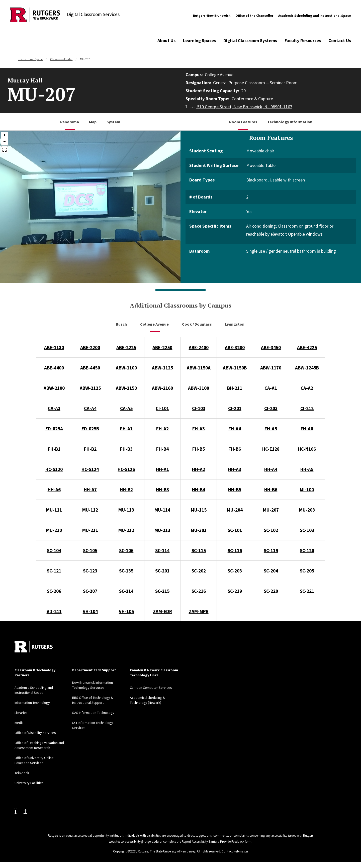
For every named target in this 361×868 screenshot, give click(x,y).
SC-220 (271, 591)
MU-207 (271, 510)
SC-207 (90, 591)
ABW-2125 (90, 388)
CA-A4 (90, 408)
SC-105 (90, 550)
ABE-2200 (90, 347)
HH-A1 (162, 469)
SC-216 (199, 591)
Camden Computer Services (151, 688)
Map (93, 122)
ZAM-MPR (199, 611)
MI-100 (307, 490)
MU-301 (199, 530)
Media (19, 723)
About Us (166, 40)
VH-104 (90, 611)
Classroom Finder (61, 59)
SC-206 (54, 591)
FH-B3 (126, 449)
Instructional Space (30, 59)
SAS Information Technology (93, 713)
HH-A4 (271, 469)
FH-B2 (90, 449)
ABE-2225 (126, 347)
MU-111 (54, 510)
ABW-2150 (126, 388)
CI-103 (199, 408)
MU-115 (199, 510)
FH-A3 (199, 429)
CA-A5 (126, 408)
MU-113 (126, 510)
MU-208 (307, 510)
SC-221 (307, 591)
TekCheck (22, 773)
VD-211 (54, 611)
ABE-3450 (271, 347)
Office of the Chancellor (254, 16)
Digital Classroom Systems (250, 40)
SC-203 (235, 571)
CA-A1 (271, 388)
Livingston (235, 324)
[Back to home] (34, 647)
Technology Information (290, 122)
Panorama (70, 122)
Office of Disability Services (35, 733)
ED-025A (54, 429)
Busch (122, 324)
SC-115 (199, 550)
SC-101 (235, 530)
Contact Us (340, 40)
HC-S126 (126, 469)
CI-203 (271, 408)
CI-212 (307, 408)
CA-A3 (54, 408)
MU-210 (54, 530)
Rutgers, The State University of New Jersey (167, 851)
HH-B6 (271, 490)
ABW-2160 (162, 388)
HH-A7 (90, 490)
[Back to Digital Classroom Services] (35, 16)
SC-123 (90, 571)
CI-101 (162, 408)
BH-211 (235, 388)
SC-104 (54, 550)
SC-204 (271, 571)
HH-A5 (307, 469)
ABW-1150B (235, 368)
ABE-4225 (307, 347)
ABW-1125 (162, 368)
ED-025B (90, 429)
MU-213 (162, 530)
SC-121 (54, 571)
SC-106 (126, 550)
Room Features (243, 122)
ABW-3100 (199, 388)
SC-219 (235, 591)
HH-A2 (199, 469)
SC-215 (162, 591)
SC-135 (126, 571)
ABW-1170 (271, 368)
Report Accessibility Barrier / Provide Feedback (213, 842)
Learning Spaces (199, 40)
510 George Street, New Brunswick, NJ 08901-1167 (239, 107)
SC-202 (199, 571)
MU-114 (162, 510)
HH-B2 (126, 490)
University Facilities (29, 783)
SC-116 (235, 550)
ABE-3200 (235, 347)
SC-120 (307, 550)
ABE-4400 (54, 368)
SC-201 (162, 571)
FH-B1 (54, 449)
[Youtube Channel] (21, 811)
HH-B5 (235, 490)
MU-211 (90, 530)
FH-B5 (199, 449)
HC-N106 (307, 449)
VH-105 (126, 611)
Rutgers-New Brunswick (212, 16)
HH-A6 (54, 490)
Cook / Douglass (197, 324)
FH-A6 (307, 429)
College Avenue (155, 324)
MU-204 (235, 510)
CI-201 (235, 408)
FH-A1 (126, 429)
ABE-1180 (54, 347)
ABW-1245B (307, 368)
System (113, 122)
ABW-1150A (199, 368)
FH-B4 (162, 449)
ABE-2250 (162, 347)
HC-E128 (271, 449)
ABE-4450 (90, 368)
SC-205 (307, 571)
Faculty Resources (303, 40)
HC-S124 (90, 469)
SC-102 (271, 530)
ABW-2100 (54, 388)
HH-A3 (235, 469)
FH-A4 (235, 429)
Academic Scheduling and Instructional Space (315, 16)
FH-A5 (271, 429)
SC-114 (162, 550)
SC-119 (271, 550)
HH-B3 (162, 490)
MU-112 (90, 510)
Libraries (21, 713)
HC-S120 (54, 469)
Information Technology (32, 703)
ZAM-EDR (162, 611)
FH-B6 (235, 449)
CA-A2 (307, 388)
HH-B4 (199, 490)
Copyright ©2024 (125, 851)
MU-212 (126, 530)
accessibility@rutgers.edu (142, 842)
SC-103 (307, 530)
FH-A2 (162, 429)
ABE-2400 (199, 347)
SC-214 (126, 591)
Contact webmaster (235, 851)
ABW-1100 (126, 368)
